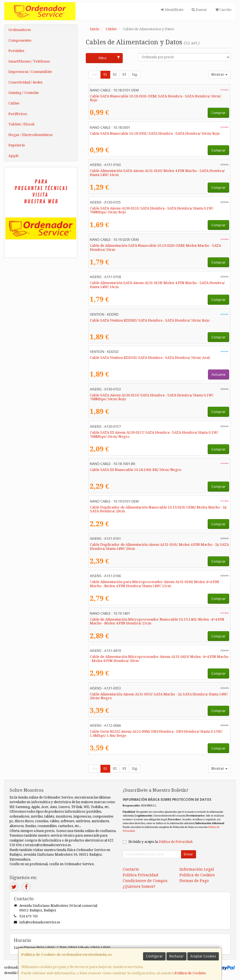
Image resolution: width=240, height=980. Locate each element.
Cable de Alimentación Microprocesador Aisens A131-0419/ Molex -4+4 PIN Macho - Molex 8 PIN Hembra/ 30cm (159, 659)
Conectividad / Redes (25, 82)
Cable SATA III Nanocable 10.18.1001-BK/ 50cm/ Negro (136, 470)
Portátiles (16, 51)
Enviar (188, 854)
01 (105, 75)
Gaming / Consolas (23, 93)
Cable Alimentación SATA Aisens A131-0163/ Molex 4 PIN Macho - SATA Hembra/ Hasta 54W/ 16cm (157, 173)
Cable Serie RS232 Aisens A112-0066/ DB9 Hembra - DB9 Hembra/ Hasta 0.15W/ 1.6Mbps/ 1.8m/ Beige (156, 734)
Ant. (95, 75)
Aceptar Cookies (203, 956)
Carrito (223, 10)
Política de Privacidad (176, 842)
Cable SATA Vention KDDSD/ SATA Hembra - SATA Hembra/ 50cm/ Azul (150, 358)
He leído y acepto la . (161, 842)
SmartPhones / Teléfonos (29, 61)
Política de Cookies (190, 973)
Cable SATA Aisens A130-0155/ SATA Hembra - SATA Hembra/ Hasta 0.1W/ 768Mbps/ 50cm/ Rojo (152, 210)
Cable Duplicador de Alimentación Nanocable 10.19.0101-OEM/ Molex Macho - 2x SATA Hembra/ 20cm (158, 509)
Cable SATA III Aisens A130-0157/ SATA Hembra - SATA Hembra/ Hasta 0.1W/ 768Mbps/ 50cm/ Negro (154, 434)
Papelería (17, 145)
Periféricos (18, 114)
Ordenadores (20, 30)
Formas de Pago (194, 881)
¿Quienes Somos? (139, 886)
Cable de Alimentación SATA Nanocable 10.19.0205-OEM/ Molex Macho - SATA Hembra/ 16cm (155, 248)
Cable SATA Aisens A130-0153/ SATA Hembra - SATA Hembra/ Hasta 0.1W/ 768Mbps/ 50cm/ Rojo (152, 397)
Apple (14, 156)
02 (115, 75)
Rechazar (176, 956)
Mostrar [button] (219, 75)
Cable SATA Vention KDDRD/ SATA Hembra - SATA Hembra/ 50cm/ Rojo (150, 320)
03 (124, 75)
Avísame (219, 374)
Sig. (135, 75)
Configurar (154, 956)
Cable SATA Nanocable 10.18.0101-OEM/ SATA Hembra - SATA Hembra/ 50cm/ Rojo (155, 98)
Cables (14, 103)
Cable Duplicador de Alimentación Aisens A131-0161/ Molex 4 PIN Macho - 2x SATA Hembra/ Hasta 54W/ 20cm (159, 547)
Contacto (131, 869)
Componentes (20, 40)
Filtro (109, 58)
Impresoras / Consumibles (30, 72)
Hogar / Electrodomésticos (30, 135)
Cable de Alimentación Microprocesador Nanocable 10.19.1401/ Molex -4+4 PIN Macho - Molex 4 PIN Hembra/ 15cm (157, 621)
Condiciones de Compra (145, 881)
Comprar (218, 113)
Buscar (199, 10)
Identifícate (172, 10)
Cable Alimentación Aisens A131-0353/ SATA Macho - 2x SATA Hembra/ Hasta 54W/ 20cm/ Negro (159, 696)
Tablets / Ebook (21, 124)
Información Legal (197, 869)
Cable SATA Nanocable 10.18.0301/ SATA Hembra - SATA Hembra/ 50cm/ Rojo (155, 133)
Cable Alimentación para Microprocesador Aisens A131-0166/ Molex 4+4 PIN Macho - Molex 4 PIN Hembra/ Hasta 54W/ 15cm (154, 584)
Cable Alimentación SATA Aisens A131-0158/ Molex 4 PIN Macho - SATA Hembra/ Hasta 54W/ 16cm (157, 285)
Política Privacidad (140, 875)
